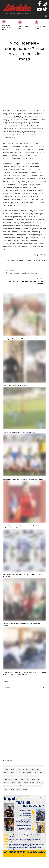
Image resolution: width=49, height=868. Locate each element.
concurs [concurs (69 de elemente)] (6, 769)
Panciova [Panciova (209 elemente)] (15, 779)
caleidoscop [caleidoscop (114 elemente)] (34, 766)
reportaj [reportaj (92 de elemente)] (32, 783)
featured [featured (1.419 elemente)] (6, 773)
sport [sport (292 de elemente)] (5, 786)
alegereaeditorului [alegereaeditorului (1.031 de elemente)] (8, 766)
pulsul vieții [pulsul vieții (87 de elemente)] (13, 783)
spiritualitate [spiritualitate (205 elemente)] (40, 783)
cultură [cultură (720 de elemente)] (12, 769)
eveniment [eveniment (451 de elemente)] (32, 769)
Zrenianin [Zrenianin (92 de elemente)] (25, 789)
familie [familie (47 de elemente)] (38, 769)
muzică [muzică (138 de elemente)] (26, 776)
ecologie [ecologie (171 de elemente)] (25, 769)
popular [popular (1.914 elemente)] (6, 783)
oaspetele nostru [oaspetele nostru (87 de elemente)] (35, 776)
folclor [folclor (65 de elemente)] (19, 773)
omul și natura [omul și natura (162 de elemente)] (7, 779)
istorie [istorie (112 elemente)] (41, 773)
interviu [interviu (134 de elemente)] (29, 773)
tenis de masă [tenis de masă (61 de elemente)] (18, 786)
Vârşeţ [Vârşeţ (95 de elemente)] (13, 789)
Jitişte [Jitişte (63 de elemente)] (5, 776)
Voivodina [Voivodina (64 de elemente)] (6, 789)
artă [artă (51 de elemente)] (23, 766)
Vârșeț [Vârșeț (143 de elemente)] (18, 789)
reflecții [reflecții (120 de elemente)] (26, 783)
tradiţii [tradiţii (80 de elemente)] (25, 786)
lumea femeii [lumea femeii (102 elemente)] (20, 776)
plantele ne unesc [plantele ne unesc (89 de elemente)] (35, 779)
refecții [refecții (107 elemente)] (20, 783)
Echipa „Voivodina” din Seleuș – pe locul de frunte (20, 432)
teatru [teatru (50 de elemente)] (11, 786)
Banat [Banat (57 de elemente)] (28, 766)
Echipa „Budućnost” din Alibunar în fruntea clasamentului (23, 479)
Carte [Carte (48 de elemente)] (41, 766)
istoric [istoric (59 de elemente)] (35, 773)
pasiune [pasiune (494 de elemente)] (22, 779)
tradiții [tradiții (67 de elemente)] (31, 786)
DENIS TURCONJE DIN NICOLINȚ (15, 386)
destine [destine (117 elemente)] (19, 769)
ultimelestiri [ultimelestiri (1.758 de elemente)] (38, 786)
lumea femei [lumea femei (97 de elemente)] (12, 776)
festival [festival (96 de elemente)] (12, 773)
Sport (24, 37)
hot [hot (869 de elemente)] (24, 773)
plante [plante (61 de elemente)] (28, 779)
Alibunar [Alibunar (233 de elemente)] (17, 766)
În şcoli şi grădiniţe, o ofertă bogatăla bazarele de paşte (22, 339)
